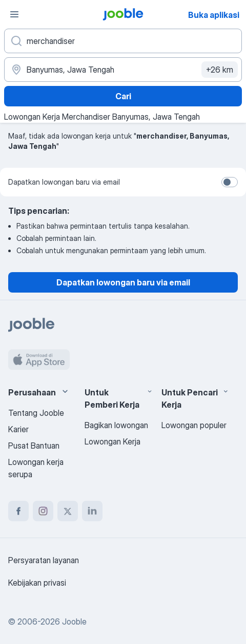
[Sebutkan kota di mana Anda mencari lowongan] (123, 70)
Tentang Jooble (36, 413)
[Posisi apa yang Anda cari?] (123, 41)
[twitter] (68, 511)
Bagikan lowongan (116, 425)
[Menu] (14, 14)
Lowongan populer (194, 425)
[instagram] (43, 511)
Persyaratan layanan (44, 560)
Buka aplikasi (214, 15)
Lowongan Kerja (112, 441)
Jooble (74, 621)
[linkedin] (92, 511)
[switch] (230, 182)
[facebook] (18, 511)
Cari (123, 96)
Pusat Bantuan (34, 446)
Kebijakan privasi (37, 583)
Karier (18, 429)
